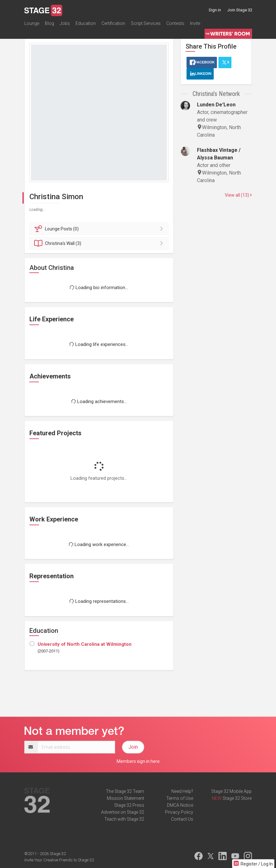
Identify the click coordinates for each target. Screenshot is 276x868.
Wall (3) (100, 243)
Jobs (65, 23)
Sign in (215, 10)
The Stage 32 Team (125, 791)
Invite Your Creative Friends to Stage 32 (59, 860)
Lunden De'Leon (216, 105)
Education (86, 23)
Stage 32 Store (237, 798)
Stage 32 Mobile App (231, 791)
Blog (49, 23)
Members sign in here (138, 761)
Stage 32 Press (129, 805)
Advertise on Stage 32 (123, 812)
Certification (113, 23)
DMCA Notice (180, 805)
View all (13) (238, 195)
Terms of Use (180, 798)
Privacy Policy (179, 812)
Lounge (32, 23)
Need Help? (182, 791)
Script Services (146, 23)
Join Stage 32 (240, 10)
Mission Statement (126, 798)
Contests (175, 23)
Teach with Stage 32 (124, 819)
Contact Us (182, 819)
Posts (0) (100, 229)
